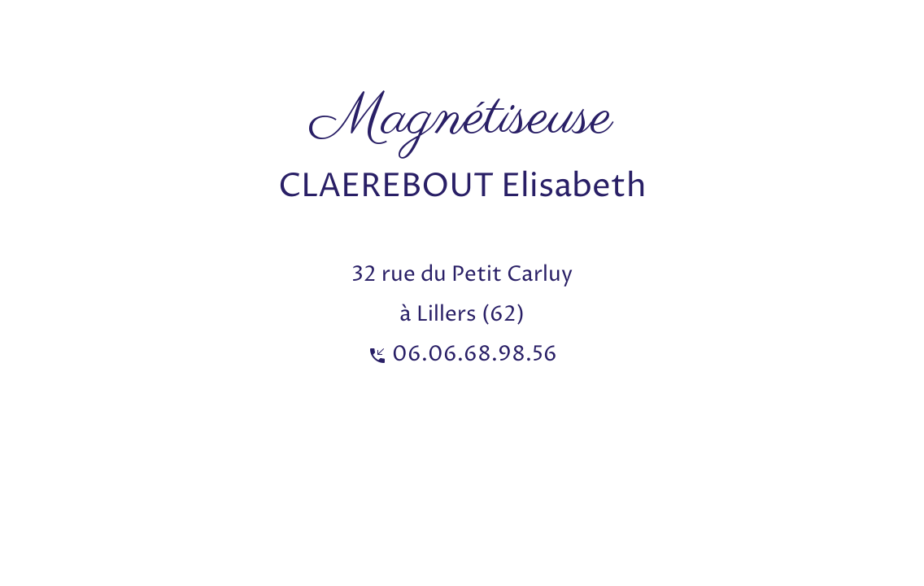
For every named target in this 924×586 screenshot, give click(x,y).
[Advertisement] (296, 37)
